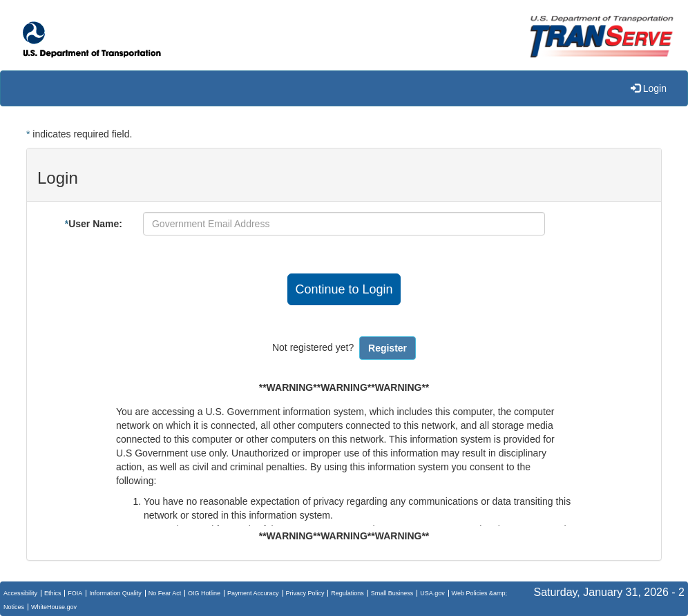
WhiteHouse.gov (54, 607)
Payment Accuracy (253, 593)
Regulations (347, 593)
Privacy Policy (305, 593)
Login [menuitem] (649, 88)
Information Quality (115, 593)
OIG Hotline (204, 593)
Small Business (392, 593)
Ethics (53, 593)
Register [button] (388, 348)
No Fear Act (165, 593)
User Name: (94, 224)
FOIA (75, 593)
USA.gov (432, 593)
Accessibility (20, 593)
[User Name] (344, 224)
